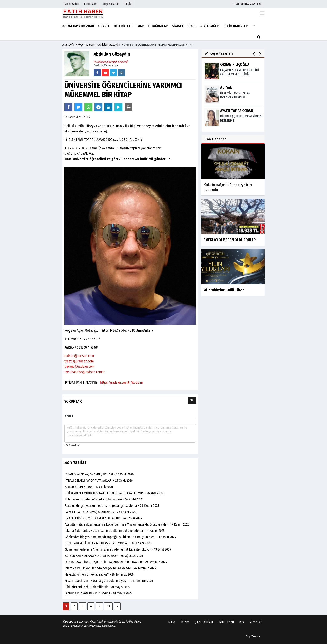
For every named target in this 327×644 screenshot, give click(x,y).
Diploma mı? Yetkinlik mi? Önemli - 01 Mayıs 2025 (98, 593)
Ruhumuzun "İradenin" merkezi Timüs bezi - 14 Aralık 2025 (104, 499)
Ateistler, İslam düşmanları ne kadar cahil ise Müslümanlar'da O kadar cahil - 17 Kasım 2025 (127, 524)
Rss (242, 622)
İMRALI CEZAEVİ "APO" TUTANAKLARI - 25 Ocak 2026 (99, 481)
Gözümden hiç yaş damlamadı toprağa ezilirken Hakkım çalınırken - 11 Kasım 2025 (120, 537)
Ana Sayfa (68, 45)
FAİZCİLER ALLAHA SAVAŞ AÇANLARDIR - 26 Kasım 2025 (100, 512)
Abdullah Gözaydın (109, 45)
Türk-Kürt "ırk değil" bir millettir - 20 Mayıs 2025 (97, 587)
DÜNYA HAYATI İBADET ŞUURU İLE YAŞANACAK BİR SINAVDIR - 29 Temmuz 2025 (116, 562)
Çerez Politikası (204, 622)
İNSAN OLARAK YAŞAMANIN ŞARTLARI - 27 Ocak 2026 (99, 474)
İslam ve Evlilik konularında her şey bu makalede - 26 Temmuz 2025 (110, 568)
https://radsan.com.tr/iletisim (121, 382)
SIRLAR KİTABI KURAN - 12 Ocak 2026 (89, 487)
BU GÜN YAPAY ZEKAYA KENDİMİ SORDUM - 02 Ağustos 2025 (104, 556)
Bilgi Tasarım (253, 636)
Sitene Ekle (256, 622)
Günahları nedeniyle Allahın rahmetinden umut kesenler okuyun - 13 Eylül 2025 (118, 549)
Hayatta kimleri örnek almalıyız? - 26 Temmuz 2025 (99, 574)
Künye (172, 622)
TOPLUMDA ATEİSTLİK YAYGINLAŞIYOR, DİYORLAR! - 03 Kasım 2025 (108, 543)
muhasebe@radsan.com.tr (86, 372)
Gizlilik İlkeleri (226, 622)
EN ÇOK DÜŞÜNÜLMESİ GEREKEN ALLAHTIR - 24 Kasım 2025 (103, 518)
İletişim (185, 622)
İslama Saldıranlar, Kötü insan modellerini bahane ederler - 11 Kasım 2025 (115, 531)
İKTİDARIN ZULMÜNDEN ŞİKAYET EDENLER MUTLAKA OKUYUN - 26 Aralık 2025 (115, 493)
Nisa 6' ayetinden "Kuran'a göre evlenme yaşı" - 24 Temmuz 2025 (109, 581)
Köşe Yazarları (86, 45)
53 (108, 606)
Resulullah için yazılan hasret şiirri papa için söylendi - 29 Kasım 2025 (112, 506)
